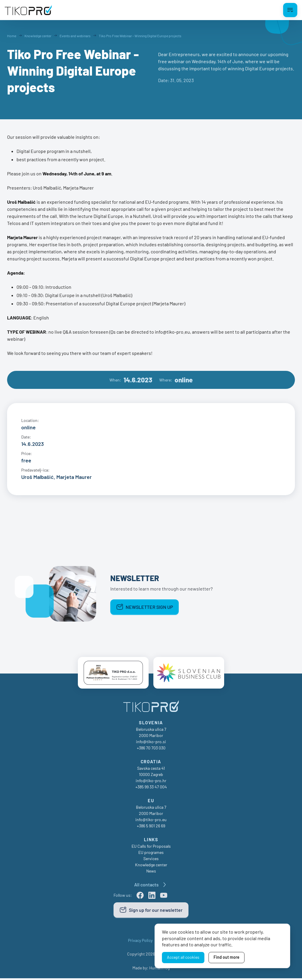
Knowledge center (151, 866)
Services (151, 860)
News (151, 873)
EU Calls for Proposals (151, 848)
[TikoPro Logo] (28, 10)
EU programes (151, 854)
